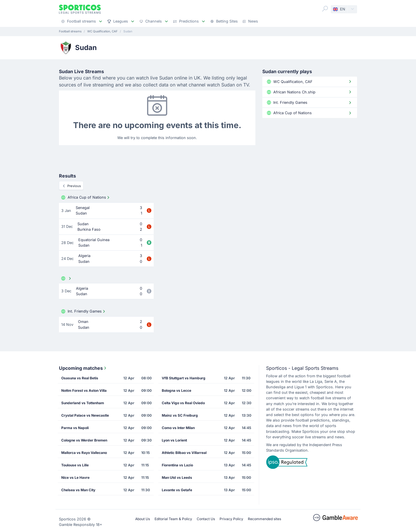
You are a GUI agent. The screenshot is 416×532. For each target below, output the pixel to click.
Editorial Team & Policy (173, 519)
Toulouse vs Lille (75, 465)
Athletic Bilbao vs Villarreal (184, 453)
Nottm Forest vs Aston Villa (84, 390)
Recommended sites (264, 519)
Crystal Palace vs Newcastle (85, 415)
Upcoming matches (83, 368)
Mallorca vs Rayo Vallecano (84, 453)
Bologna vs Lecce (177, 390)
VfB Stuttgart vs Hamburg (184, 378)
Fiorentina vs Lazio (177, 465)
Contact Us (206, 519)
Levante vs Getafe (177, 490)
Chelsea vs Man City (78, 490)
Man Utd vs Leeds (177, 477)
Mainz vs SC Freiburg (180, 415)
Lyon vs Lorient (174, 440)
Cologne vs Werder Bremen (84, 440)
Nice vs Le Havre (75, 477)
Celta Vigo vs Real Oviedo (183, 403)
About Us (143, 519)
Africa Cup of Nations (86, 197)
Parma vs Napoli (75, 428)
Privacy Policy (231, 519)
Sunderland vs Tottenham (83, 403)
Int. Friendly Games (84, 311)
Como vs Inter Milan (178, 428)
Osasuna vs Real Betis (80, 378)
